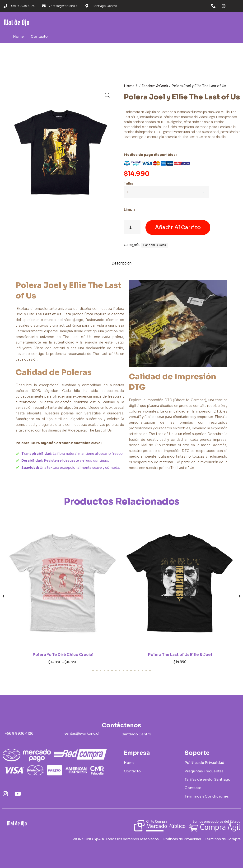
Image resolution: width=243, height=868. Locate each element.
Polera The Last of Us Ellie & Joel (180, 656)
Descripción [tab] (122, 264)
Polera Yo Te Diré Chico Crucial (63, 656)
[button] (107, 95)
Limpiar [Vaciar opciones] (130, 209)
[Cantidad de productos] (132, 227)
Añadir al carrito (178, 227)
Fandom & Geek (155, 86)
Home (129, 86)
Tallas (129, 183)
